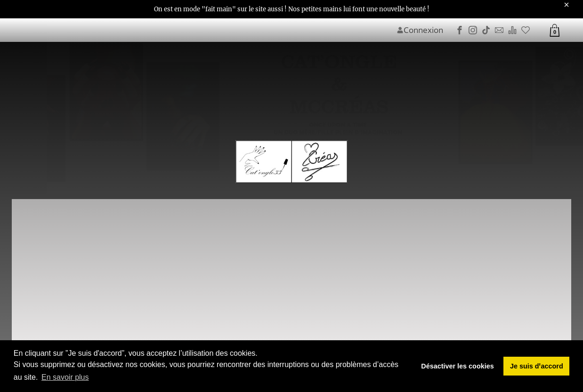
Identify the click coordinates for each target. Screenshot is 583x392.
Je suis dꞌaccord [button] (537, 366)
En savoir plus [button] (65, 377)
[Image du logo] (291, 162)
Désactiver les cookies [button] (457, 366)
